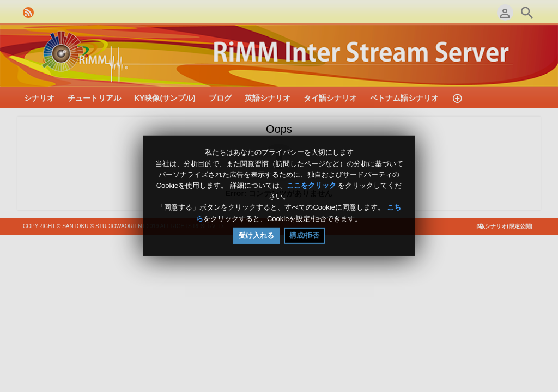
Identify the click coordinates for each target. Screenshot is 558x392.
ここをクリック (311, 185)
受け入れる (256, 235)
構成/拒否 (305, 235)
